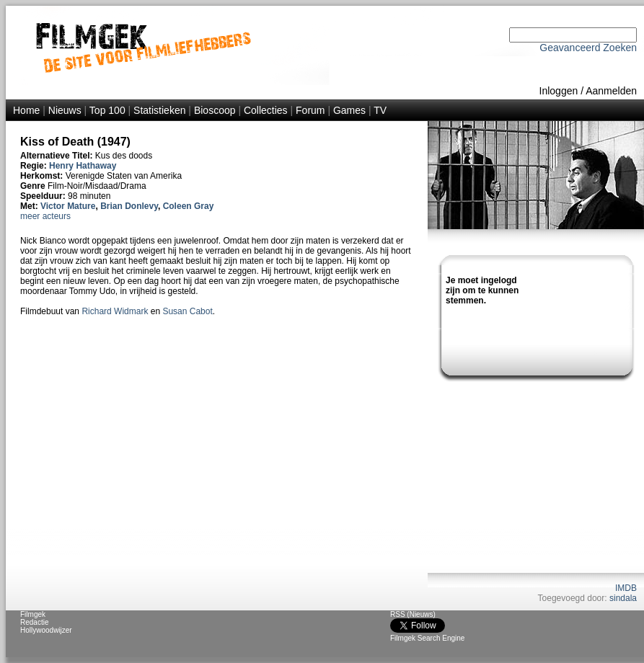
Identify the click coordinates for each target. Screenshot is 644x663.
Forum (310, 110)
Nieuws (65, 110)
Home (26, 110)
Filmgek (33, 614)
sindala (623, 598)
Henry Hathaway (83, 166)
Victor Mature (68, 206)
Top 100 (107, 110)
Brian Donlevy (129, 206)
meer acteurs (45, 216)
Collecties (266, 110)
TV (380, 110)
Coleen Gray (189, 206)
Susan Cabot (187, 311)
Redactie (34, 622)
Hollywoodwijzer (46, 630)
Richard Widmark (115, 311)
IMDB (626, 588)
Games (349, 110)
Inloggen (559, 91)
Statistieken (159, 110)
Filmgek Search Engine (427, 638)
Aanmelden (611, 91)
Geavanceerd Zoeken (588, 48)
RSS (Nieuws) (413, 614)
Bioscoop (215, 110)
